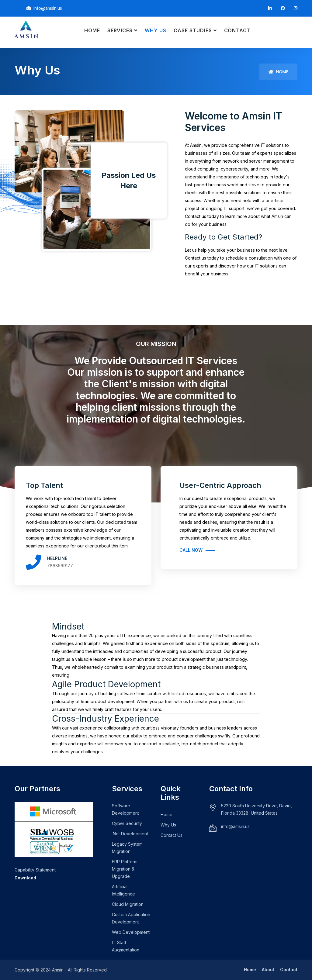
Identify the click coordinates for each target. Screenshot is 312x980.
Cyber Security (127, 823)
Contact (237, 30)
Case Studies (193, 30)
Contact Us (172, 835)
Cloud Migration (128, 904)
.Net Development (130, 834)
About (268, 970)
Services (120, 30)
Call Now (191, 550)
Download (25, 878)
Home (92, 30)
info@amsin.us (235, 826)
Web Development (131, 932)
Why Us (156, 30)
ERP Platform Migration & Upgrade (125, 869)
